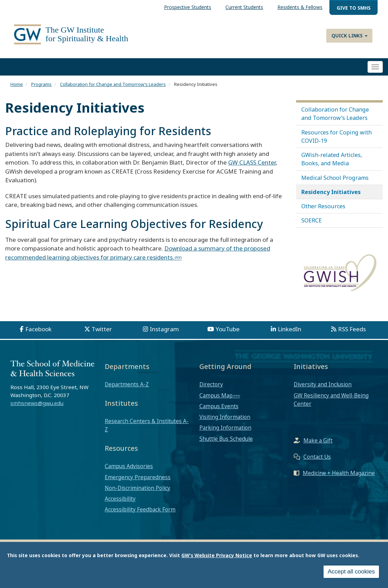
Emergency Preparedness (138, 477)
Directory (211, 384)
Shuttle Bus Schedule (226, 439)
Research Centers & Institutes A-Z (147, 425)
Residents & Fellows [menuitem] (300, 7)
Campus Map (216, 395)
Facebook (38, 329)
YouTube (228, 329)
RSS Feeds (352, 329)
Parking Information (225, 428)
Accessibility (120, 499)
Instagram (164, 329)
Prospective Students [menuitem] (188, 7)
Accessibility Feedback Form (140, 509)
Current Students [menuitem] (244, 7)
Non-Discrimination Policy (137, 488)
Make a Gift (318, 440)
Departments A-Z (127, 384)
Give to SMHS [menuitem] (354, 8)
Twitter (102, 329)
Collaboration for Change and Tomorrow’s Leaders (113, 84)
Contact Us (317, 457)
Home (17, 84)
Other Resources (323, 206)
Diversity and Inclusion (323, 384)
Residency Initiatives (331, 192)
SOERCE (312, 220)
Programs (41, 84)
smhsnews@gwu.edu (37, 403)
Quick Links (350, 36)
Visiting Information (225, 417)
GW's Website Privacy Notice (217, 556)
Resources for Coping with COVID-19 (337, 137)
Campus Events (219, 406)
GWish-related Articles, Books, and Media (332, 159)
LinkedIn (290, 329)
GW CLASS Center (252, 162)
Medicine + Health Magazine (339, 473)
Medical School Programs (335, 178)
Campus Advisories (129, 466)
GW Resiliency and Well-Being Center (331, 400)
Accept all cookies (351, 573)
